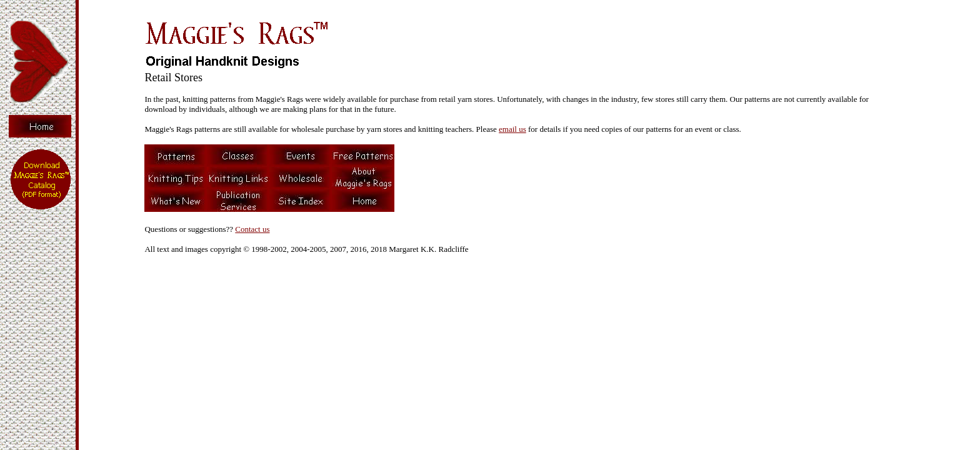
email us (512, 129)
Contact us (252, 229)
